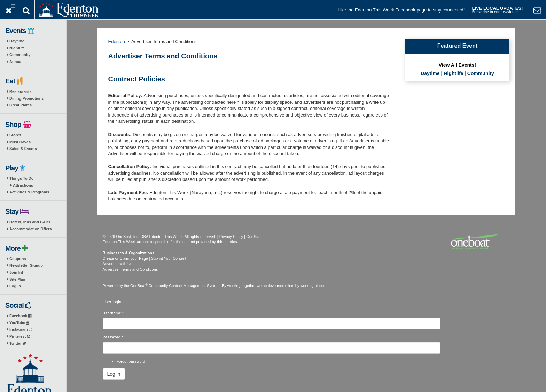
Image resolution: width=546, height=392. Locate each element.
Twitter (18, 343)
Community (20, 55)
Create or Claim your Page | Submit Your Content (145, 258)
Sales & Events (23, 149)
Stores (15, 135)
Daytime (17, 41)
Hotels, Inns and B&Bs (30, 222)
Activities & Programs (29, 192)
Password (113, 337)
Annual (16, 62)
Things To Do (21, 178)
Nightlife (17, 48)
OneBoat (139, 286)
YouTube (19, 323)
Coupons (18, 259)
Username (113, 313)
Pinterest (20, 336)
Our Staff (254, 237)
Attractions (23, 185)
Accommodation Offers (31, 229)
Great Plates (21, 105)
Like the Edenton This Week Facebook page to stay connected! (401, 10)
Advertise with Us (118, 264)
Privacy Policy (231, 237)
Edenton (117, 42)
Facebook (20, 316)
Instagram (21, 329)
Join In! (16, 272)
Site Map (17, 279)
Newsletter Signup (26, 265)
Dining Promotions (26, 98)
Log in (15, 286)
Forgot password (131, 361)
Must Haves (20, 142)
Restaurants (21, 91)
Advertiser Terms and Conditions (130, 269)
